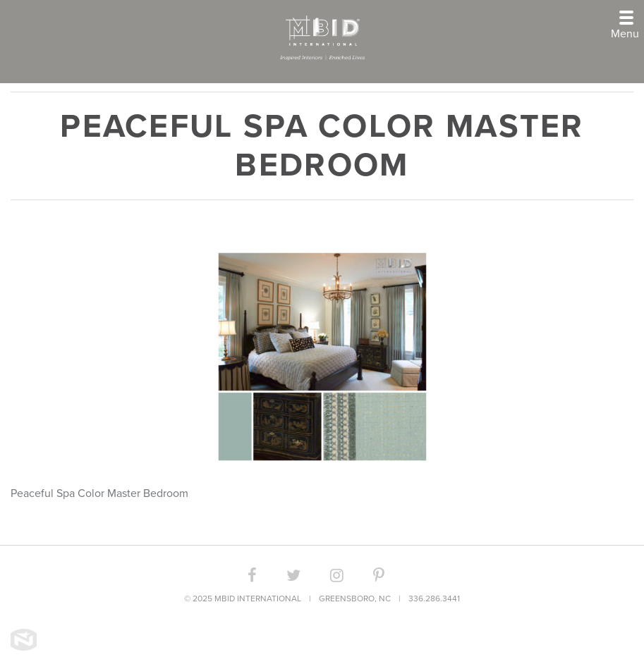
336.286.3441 (434, 598)
